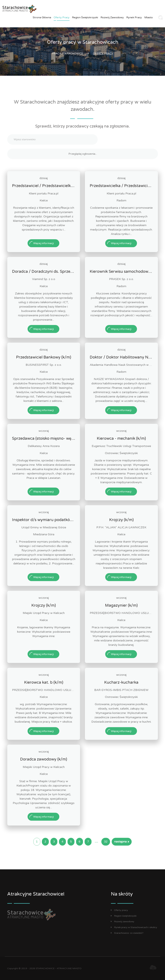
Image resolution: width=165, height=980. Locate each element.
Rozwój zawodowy (112, 17)
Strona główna (42, 17)
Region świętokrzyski (85, 17)
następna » (122, 842)
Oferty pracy (62, 17)
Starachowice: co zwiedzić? (127, 933)
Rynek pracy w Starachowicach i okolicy (134, 927)
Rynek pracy (134, 17)
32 (106, 842)
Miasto (149, 17)
